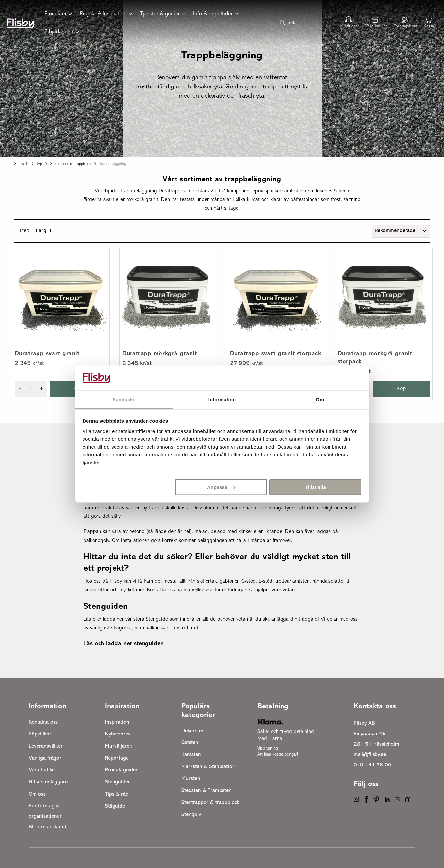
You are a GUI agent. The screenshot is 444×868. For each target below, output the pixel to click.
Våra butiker (43, 770)
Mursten (191, 779)
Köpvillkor (40, 734)
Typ (39, 164)
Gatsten (190, 743)
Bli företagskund (47, 827)
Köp (401, 389)
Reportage (117, 758)
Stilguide (115, 806)
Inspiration (117, 722)
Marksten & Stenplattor (208, 767)
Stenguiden (118, 782)
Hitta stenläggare (48, 782)
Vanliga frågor (45, 758)
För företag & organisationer (45, 811)
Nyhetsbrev (118, 734)
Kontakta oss (43, 722)
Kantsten (191, 755)
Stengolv (191, 815)
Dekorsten (193, 731)
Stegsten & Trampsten (207, 791)
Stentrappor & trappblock (71, 164)
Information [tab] (222, 399)
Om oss (37, 794)
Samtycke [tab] (124, 399)
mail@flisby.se (370, 755)
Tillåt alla (315, 487)
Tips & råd (117, 794)
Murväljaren (119, 746)
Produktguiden (122, 770)
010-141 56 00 (372, 765)
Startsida (22, 164)
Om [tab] (320, 399)
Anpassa (221, 487)
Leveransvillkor (46, 746)
